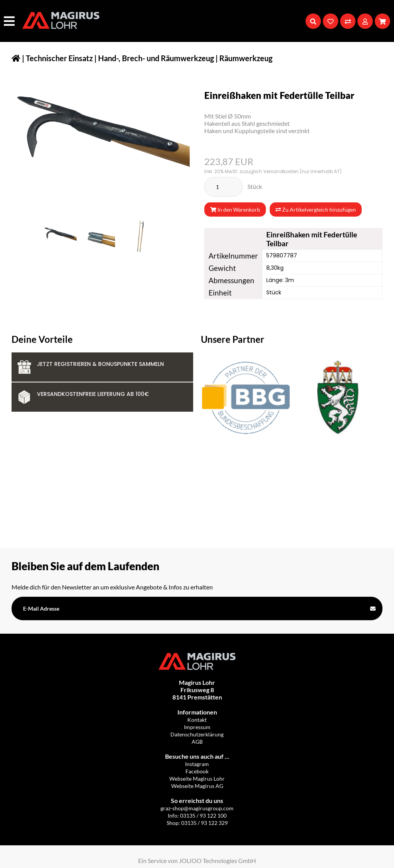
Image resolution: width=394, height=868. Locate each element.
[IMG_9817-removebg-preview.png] (137, 237)
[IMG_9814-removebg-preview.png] (98, 237)
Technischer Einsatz (59, 58)
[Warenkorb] (382, 21)
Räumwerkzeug (246, 58)
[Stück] (224, 187)
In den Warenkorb (235, 209)
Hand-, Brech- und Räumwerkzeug (156, 58)
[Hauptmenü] (10, 21)
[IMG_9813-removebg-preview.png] (60, 237)
